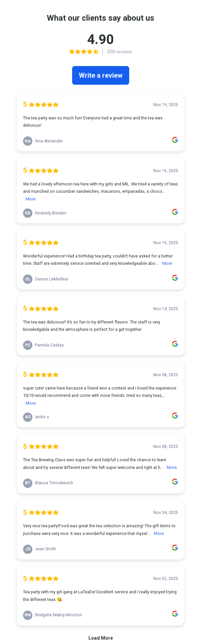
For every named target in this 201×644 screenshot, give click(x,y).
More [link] (31, 199)
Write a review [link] (101, 75)
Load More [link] (101, 638)
